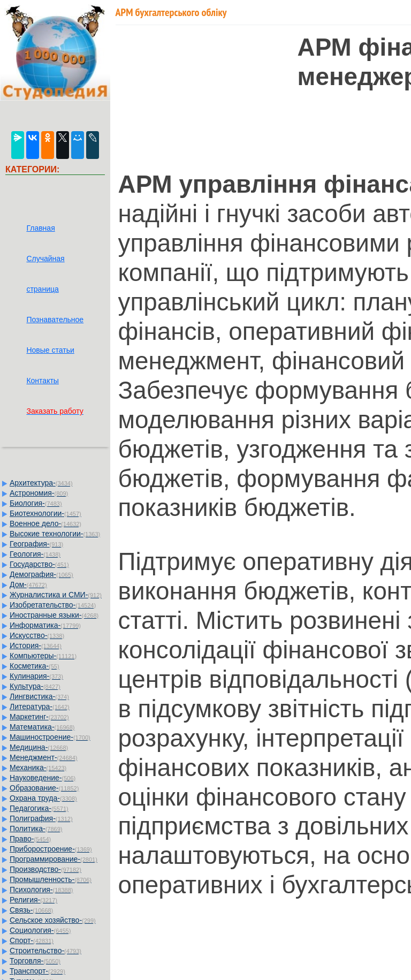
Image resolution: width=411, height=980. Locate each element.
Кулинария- (36, 676)
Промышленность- (51, 879)
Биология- (36, 503)
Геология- (35, 554)
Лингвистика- (39, 696)
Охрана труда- (43, 798)
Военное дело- (45, 523)
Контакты (42, 381)
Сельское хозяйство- (53, 920)
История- (36, 645)
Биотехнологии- (45, 513)
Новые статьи (50, 350)
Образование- (44, 788)
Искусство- (37, 635)
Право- (30, 839)
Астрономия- (39, 493)
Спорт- (32, 940)
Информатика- (45, 625)
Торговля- (35, 961)
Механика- (38, 768)
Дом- (28, 584)
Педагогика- (39, 808)
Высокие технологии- (55, 534)
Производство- (45, 869)
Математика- (42, 727)
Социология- (40, 930)
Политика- (36, 829)
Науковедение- (43, 778)
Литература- (40, 706)
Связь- (31, 910)
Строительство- (45, 951)
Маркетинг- (39, 717)
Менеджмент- (44, 757)
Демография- (41, 574)
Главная (40, 228)
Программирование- (54, 859)
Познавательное (55, 320)
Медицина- (39, 747)
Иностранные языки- (54, 615)
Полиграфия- (41, 818)
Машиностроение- (50, 737)
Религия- (33, 900)
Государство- (39, 564)
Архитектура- (41, 483)
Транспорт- (37, 971)
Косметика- (35, 666)
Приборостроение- (51, 849)
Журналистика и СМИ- (56, 595)
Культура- (35, 686)
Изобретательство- (53, 605)
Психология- (41, 890)
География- (36, 544)
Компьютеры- (43, 656)
